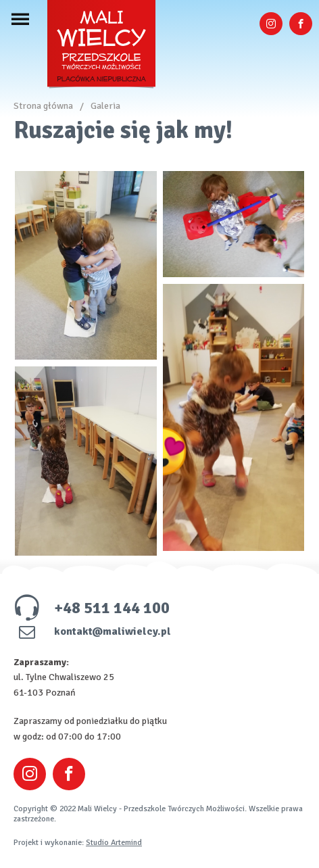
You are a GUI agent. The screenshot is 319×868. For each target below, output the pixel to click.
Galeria (105, 106)
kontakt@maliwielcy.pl (92, 631)
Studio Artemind (114, 843)
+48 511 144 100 (92, 608)
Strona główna (43, 106)
